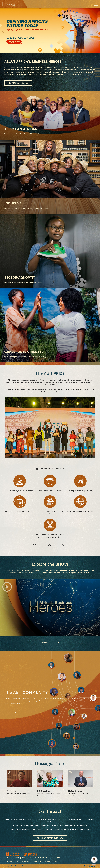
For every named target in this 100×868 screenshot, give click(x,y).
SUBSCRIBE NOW (57, 858)
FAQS (55, 861)
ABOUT (16, 858)
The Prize (59, 545)
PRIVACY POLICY (46, 861)
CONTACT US (27, 858)
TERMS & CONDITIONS (12, 861)
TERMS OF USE (25, 861)
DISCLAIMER (36, 861)
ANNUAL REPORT (41, 858)
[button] (97, 31)
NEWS (8, 858)
